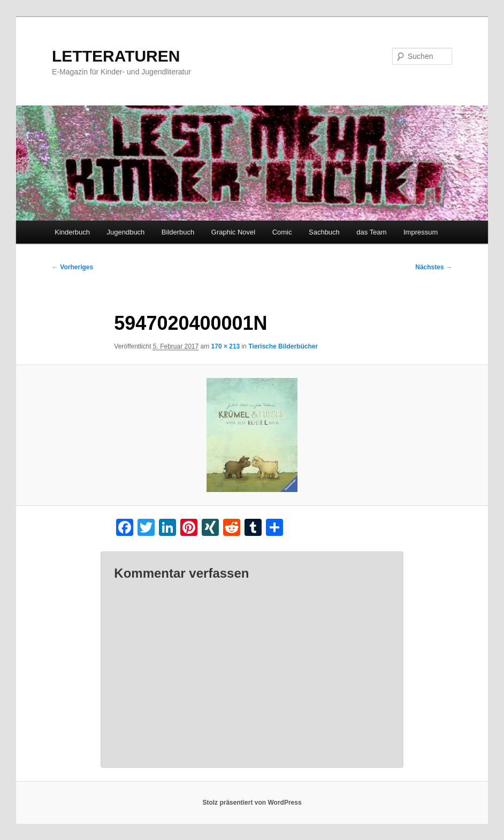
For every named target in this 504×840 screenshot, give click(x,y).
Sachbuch (324, 232)
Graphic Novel (233, 232)
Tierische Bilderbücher (283, 346)
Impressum (421, 232)
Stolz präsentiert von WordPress (252, 803)
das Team (371, 232)
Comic (282, 232)
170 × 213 (226, 346)
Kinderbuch (72, 232)
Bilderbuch (178, 232)
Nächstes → (434, 267)
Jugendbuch (126, 232)
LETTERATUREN (116, 56)
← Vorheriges (72, 267)
